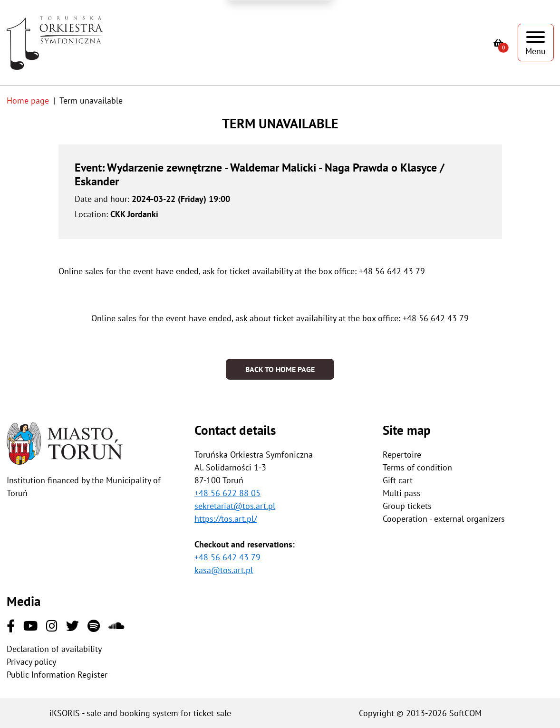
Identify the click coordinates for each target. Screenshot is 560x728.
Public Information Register (57, 675)
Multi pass (402, 493)
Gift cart (398, 480)
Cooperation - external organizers (444, 519)
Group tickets (407, 506)
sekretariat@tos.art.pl (235, 506)
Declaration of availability (54, 649)
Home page (28, 101)
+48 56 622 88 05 (227, 493)
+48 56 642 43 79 (227, 557)
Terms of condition (417, 467)
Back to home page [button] (280, 369)
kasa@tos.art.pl (224, 570)
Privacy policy (31, 662)
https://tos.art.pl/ (226, 519)
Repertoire (402, 455)
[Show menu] (536, 43)
